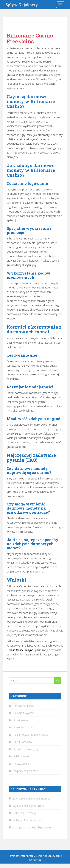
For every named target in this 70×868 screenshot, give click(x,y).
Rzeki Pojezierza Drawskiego (31, 735)
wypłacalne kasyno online (28, 806)
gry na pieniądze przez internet (32, 798)
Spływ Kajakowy (22, 5)
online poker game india (28, 820)
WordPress (35, 860)
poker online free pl (25, 813)
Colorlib (38, 856)
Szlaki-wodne (21, 756)
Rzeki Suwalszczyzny (26, 749)
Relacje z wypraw (24, 713)
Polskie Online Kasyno (20, 650)
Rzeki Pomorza (23, 742)
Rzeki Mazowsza (24, 727)
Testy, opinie (21, 764)
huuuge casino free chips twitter (32, 827)
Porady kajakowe (24, 706)
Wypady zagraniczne (26, 771)
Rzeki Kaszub (21, 720)
